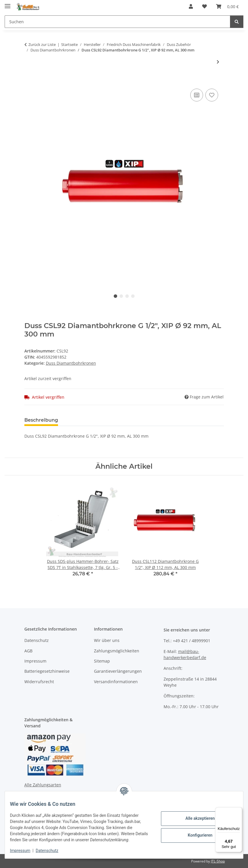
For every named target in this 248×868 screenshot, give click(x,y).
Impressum (24, 851)
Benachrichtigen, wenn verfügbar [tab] (151, 420)
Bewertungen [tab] (84, 420)
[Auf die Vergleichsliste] (197, 95)
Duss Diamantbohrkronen (71, 363)
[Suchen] (117, 22)
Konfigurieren (196, 832)
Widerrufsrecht (39, 682)
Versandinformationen (116, 682)
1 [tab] (115, 296)
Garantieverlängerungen (118, 671)
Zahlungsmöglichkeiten (117, 651)
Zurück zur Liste (42, 44)
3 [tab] (127, 296)
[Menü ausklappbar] (8, 4)
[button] (191, 6)
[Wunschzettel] (204, 6)
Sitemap (102, 661)
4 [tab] (133, 296)
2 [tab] (121, 296)
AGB (28, 651)
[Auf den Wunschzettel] (212, 95)
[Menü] (239, 811)
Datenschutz (51, 851)
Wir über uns (107, 640)
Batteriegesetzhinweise (47, 671)
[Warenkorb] (227, 6)
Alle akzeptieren (196, 815)
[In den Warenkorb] (29, 81)
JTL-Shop (218, 861)
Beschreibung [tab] (41, 420)
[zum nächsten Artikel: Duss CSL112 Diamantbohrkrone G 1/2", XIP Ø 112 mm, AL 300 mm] (218, 62)
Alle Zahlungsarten (43, 785)
